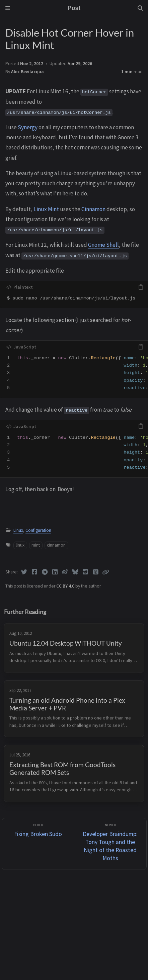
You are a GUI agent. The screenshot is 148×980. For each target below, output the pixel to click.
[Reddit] (86, 572)
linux (20, 545)
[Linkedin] (55, 572)
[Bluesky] (76, 572)
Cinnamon (93, 209)
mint (36, 545)
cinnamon (56, 545)
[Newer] (110, 844)
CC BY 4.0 (66, 586)
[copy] (141, 287)
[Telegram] (45, 572)
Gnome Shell (103, 245)
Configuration (38, 530)
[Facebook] (35, 572)
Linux (18, 530)
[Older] (38, 844)
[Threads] (96, 572)
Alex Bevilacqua (27, 72)
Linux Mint (46, 209)
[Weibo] (65, 572)
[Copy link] (105, 572)
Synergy (28, 127)
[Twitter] (24, 572)
